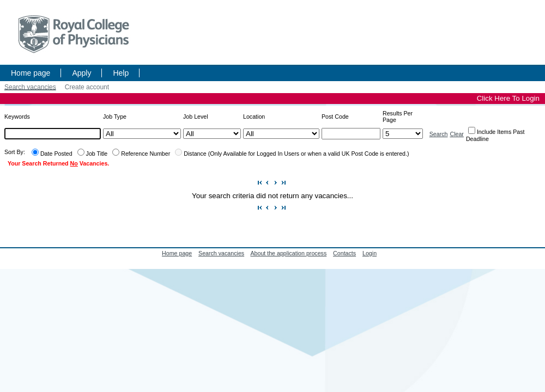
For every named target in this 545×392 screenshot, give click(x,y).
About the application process (288, 253)
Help (121, 73)
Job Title (97, 154)
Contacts (344, 253)
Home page (31, 73)
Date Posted (56, 154)
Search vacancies (30, 87)
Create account (87, 87)
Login (370, 253)
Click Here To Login (508, 98)
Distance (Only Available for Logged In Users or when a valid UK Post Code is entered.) (296, 154)
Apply (81, 73)
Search (439, 134)
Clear (456, 134)
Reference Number (146, 154)
